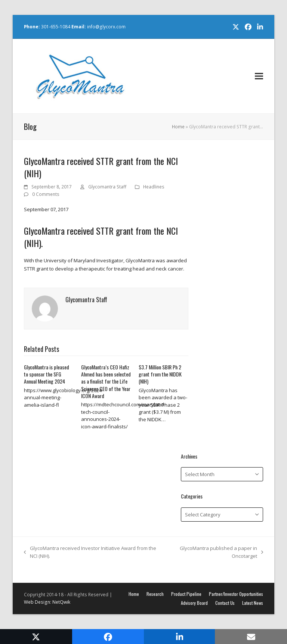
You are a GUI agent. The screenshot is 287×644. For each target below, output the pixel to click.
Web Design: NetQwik (47, 602)
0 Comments (46, 194)
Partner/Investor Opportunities (236, 594)
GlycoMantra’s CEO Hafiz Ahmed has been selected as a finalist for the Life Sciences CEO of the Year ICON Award (106, 381)
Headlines (154, 187)
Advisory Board (194, 603)
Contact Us (225, 603)
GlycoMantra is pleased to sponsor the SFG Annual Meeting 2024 (47, 374)
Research (155, 594)
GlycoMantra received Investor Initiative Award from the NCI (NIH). (90, 553)
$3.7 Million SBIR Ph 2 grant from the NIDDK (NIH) (160, 374)
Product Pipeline (186, 594)
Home (178, 127)
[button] (259, 76)
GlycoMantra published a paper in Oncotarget (215, 553)
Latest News (253, 603)
